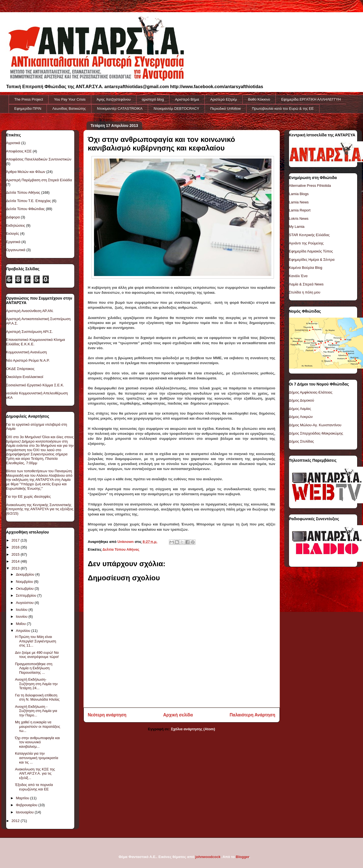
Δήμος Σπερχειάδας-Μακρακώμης (316, 433)
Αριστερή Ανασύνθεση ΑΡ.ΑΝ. (30, 311)
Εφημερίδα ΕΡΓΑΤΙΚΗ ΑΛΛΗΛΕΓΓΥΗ (311, 99)
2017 (16, 540)
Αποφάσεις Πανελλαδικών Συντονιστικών (39, 159)
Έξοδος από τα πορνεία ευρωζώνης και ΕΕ (34, 787)
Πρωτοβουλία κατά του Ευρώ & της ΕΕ (283, 108)
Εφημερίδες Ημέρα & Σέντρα (312, 260)
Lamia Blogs (299, 194)
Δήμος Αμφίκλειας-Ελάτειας (311, 392)
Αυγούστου (25, 603)
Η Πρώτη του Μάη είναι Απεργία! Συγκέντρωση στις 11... (35, 641)
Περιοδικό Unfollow (225, 108)
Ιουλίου (22, 610)
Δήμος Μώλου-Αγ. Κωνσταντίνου (315, 425)
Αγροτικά (13, 143)
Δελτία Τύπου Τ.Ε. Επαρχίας (29, 201)
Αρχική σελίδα (178, 715)
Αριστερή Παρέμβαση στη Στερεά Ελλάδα (39, 180)
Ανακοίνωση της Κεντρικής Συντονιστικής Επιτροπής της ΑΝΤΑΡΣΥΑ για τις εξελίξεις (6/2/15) (40, 509)
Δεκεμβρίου (26, 574)
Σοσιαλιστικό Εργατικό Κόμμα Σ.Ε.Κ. (35, 385)
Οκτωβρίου (25, 589)
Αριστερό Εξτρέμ (224, 99)
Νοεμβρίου (25, 582)
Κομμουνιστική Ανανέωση (26, 352)
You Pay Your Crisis (70, 99)
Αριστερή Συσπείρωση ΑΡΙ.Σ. (30, 332)
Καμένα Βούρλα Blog (306, 268)
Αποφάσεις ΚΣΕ (19, 151)
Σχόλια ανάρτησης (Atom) (193, 729)
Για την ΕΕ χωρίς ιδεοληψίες (29, 496)
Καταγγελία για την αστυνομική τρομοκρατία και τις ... (37, 758)
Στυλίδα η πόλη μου (305, 292)
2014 (16, 561)
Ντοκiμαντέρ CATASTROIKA (120, 108)
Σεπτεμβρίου (26, 595)
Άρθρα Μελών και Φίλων (26, 172)
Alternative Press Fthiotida (310, 186)
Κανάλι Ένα (298, 276)
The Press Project (29, 99)
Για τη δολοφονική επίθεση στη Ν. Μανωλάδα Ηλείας (37, 697)
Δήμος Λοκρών (301, 417)
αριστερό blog (153, 99)
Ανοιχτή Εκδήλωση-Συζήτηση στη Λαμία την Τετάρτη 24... (36, 684)
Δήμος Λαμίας (300, 409)
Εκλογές (13, 233)
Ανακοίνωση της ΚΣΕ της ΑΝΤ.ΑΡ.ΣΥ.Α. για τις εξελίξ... (35, 773)
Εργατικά (13, 242)
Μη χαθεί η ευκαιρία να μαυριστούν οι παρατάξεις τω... (38, 726)
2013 (16, 568)
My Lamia (297, 227)
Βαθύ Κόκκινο (259, 99)
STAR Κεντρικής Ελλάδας (309, 235)
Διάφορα (13, 217)
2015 (16, 554)
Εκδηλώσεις (16, 225)
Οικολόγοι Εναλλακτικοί (25, 377)
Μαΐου (21, 624)
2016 (16, 547)
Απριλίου (23, 631)
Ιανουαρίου (25, 812)
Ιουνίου (22, 616)
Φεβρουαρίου (27, 805)
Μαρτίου (23, 798)
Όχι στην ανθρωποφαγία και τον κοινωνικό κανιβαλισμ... (37, 742)
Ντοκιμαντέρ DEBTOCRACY (176, 108)
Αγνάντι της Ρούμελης (306, 243)
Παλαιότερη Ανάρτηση (252, 715)
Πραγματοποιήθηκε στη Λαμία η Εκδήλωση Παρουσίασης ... (34, 668)
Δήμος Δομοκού (302, 400)
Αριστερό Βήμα (187, 99)
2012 (16, 821)
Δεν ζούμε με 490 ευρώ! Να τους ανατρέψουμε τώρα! (37, 655)
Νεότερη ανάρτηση (107, 715)
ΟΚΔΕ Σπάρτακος (20, 369)
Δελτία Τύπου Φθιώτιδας (26, 209)
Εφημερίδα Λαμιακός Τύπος (311, 251)
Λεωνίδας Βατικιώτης (69, 108)
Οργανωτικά (16, 250)
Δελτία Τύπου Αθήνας (121, 549)
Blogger (242, 857)
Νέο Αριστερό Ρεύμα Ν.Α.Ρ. (28, 360)
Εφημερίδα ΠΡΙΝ (28, 108)
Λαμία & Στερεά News (306, 284)
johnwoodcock (208, 857)
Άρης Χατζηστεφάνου (114, 99)
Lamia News (299, 202)
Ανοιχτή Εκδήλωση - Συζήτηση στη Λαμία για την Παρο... (36, 711)
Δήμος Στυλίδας (302, 441)
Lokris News (299, 219)
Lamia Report (300, 210)
